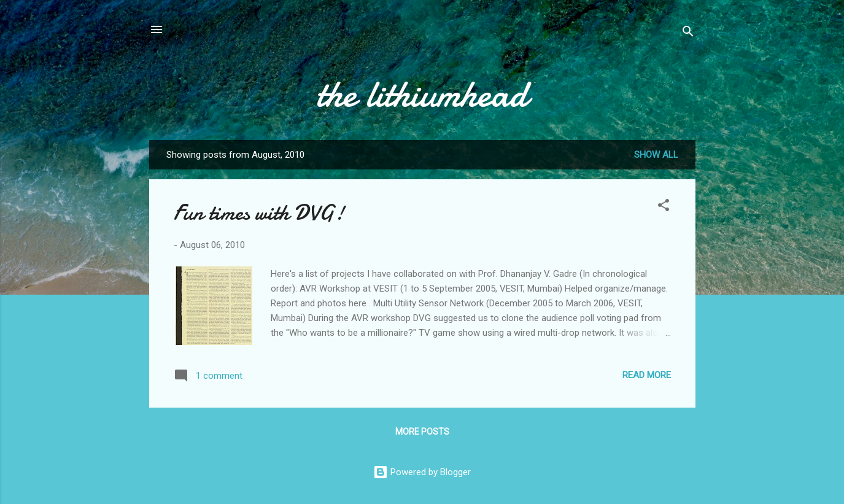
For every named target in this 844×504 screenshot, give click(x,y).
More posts (422, 432)
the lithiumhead (422, 94)
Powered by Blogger (422, 472)
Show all (656, 155)
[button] (664, 207)
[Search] (688, 33)
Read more (647, 375)
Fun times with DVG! (259, 213)
